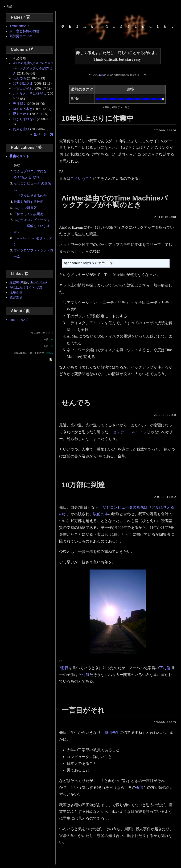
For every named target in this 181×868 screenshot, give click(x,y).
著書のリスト (19, 156)
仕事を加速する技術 (29, 202)
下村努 (84, 675)
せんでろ (20, 78)
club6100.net (38, 282)
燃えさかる (21, 114)
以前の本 (101, 514)
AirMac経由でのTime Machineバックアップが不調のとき (33, 68)
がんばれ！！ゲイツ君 (26, 287)
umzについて (19, 320)
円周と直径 (21, 129)
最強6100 (16, 282)
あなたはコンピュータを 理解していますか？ (32, 226)
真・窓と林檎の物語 (24, 31)
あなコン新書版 (25, 208)
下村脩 (165, 668)
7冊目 (64, 668)
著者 (140, 787)
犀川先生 (112, 732)
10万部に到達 (23, 83)
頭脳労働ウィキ (21, 36)
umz (102, 75)
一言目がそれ (23, 88)
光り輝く (20, 104)
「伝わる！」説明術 (29, 214)
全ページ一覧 (43, 134)
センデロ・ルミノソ (130, 432)
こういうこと (82, 179)
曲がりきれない (25, 119)
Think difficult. (20, 26)
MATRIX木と (23, 109)
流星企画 (16, 292)
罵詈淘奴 (16, 298)
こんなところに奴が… (29, 94)
